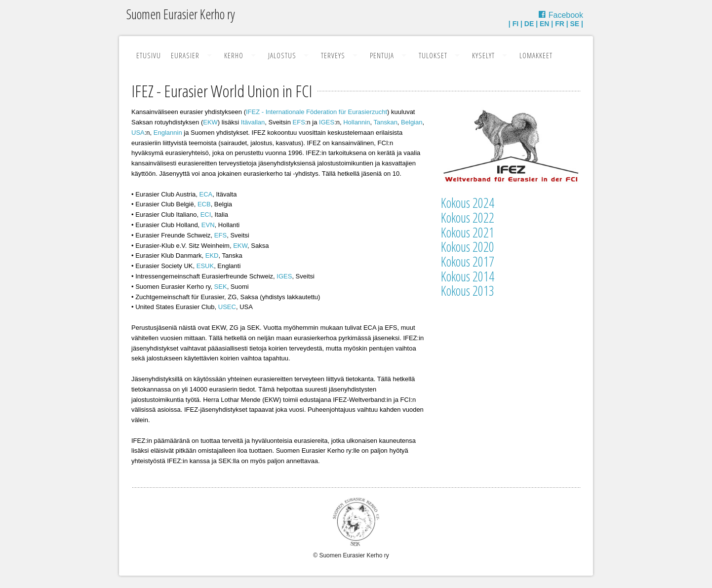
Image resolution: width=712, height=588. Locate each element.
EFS (299, 122)
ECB (204, 204)
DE (529, 24)
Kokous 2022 (468, 217)
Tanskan (385, 122)
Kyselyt (483, 55)
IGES (327, 122)
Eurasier (185, 55)
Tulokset (433, 55)
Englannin (168, 133)
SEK (221, 287)
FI (515, 24)
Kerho (234, 55)
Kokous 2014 (468, 276)
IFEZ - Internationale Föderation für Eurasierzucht (316, 112)
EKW (210, 122)
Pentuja (382, 55)
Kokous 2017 (468, 261)
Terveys (333, 55)
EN (544, 24)
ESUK (205, 266)
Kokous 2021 (468, 232)
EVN (208, 225)
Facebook (566, 15)
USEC (227, 307)
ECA (206, 194)
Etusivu (149, 55)
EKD (212, 255)
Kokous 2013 (468, 291)
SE (575, 24)
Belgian (412, 122)
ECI (206, 215)
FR (560, 24)
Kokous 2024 (468, 203)
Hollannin (356, 122)
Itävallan (253, 122)
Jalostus (282, 55)
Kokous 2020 (468, 247)
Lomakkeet (536, 55)
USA (138, 133)
